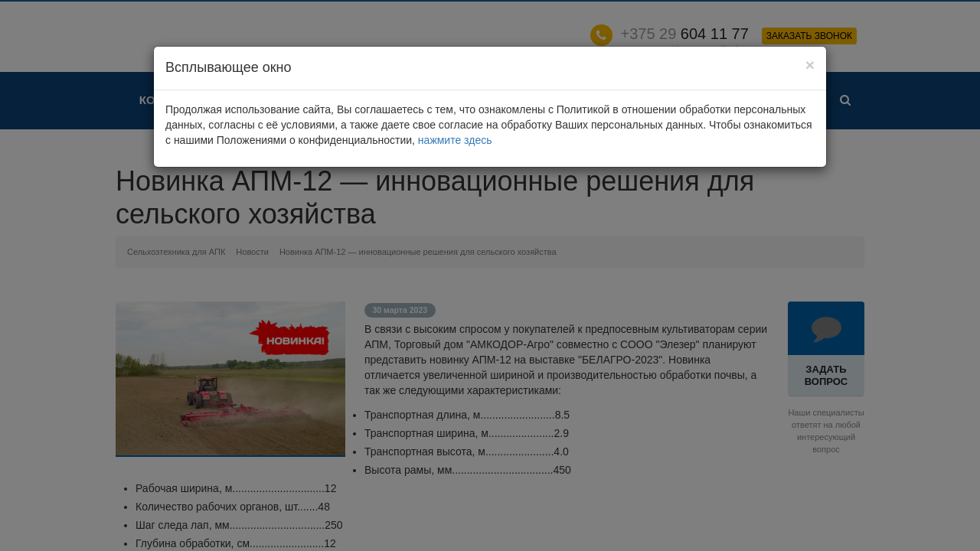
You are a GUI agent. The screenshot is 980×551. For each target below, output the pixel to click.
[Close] (810, 65)
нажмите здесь (455, 140)
